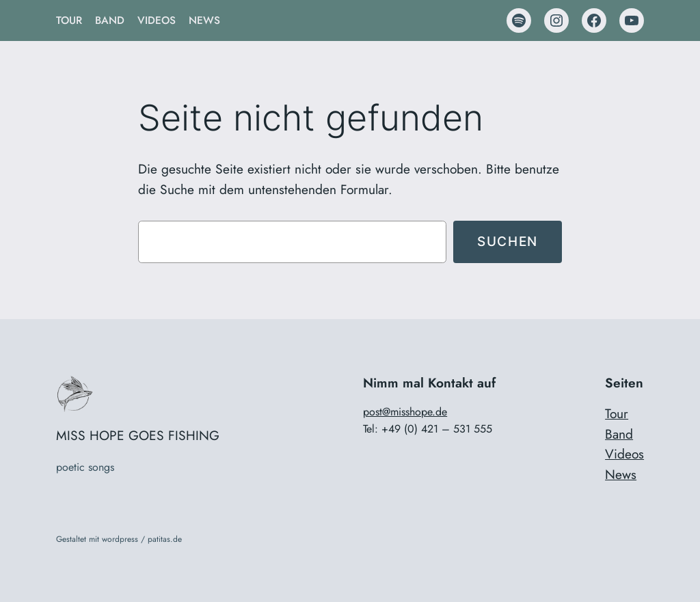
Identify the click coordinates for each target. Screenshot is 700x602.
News (621, 474)
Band (619, 434)
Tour (617, 413)
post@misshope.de (405, 412)
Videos (624, 454)
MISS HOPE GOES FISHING (138, 435)
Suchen (508, 241)
